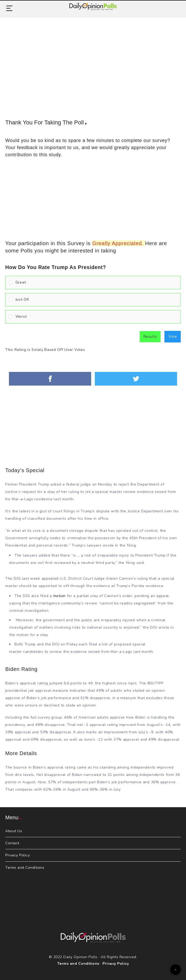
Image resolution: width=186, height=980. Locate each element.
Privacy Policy (17, 855)
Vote (173, 337)
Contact (12, 843)
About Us (14, 831)
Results (150, 337)
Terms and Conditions (25, 868)
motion (60, 596)
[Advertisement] (93, 62)
